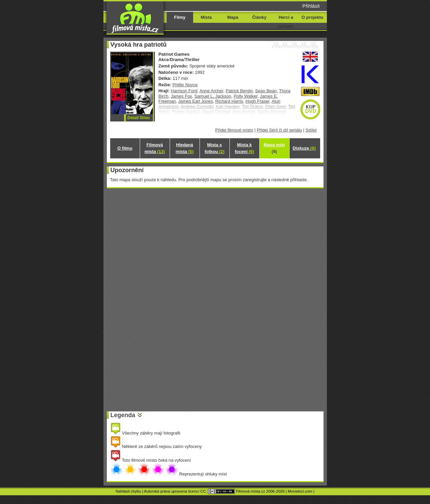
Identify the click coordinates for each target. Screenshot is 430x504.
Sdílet (311, 130)
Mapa (233, 17)
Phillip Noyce (185, 85)
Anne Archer (211, 91)
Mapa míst (274, 148)
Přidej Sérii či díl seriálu (279, 130)
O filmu (125, 148)
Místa (206, 17)
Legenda (123, 415)
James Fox (181, 96)
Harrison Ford (184, 91)
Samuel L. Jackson (213, 96)
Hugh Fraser (257, 101)
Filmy (180, 17)
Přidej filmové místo (234, 130)
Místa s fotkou (214, 148)
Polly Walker (245, 96)
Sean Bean (266, 91)
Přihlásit (311, 6)
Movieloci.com (300, 491)
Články (259, 17)
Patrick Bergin (239, 91)
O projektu (313, 17)
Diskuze (304, 148)
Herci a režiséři (286, 22)
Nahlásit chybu (128, 491)
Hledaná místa (185, 148)
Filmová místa (155, 148)
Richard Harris (229, 101)
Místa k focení (245, 148)
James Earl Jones (196, 101)
